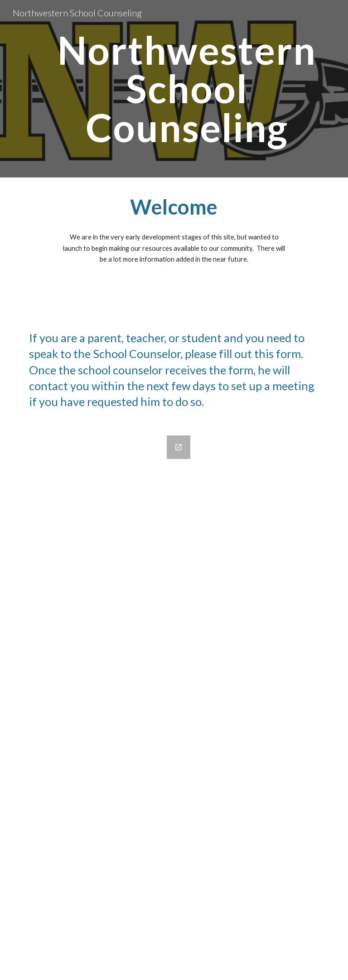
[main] (186, 89)
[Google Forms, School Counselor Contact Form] (110, 702)
